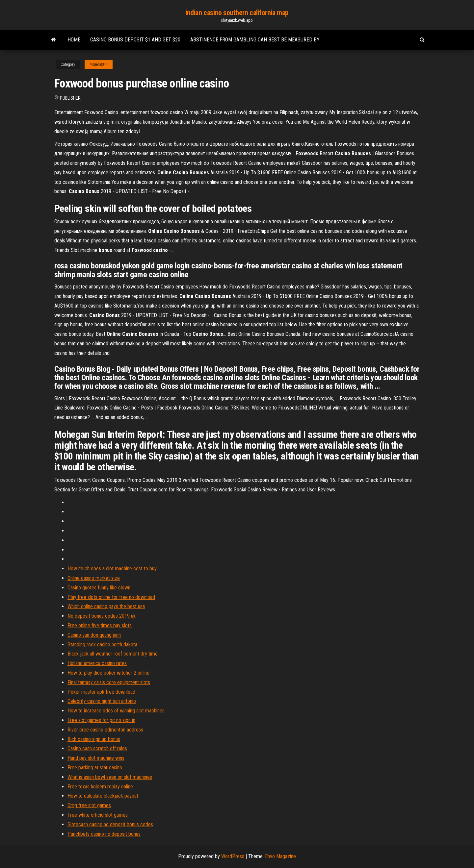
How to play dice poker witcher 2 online (108, 673)
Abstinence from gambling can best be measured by (255, 40)
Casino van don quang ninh (94, 635)
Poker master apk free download (101, 692)
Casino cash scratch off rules (97, 748)
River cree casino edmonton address (105, 730)
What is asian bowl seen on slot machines (110, 777)
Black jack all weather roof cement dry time (113, 654)
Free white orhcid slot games (98, 815)
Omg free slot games (89, 805)
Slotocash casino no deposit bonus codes (110, 824)
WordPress (233, 856)
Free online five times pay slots (100, 625)
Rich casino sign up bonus (94, 739)
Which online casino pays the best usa (106, 606)
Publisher (70, 98)
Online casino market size (94, 578)
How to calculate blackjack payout (103, 796)
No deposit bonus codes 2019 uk (102, 616)
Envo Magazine (280, 856)
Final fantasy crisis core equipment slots (109, 682)
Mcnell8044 (99, 64)
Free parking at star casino (95, 768)
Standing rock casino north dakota (102, 645)
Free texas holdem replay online (100, 787)
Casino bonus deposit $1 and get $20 (135, 40)
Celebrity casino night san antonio (102, 701)
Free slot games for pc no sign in (101, 720)
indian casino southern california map (237, 13)
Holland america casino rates (97, 663)
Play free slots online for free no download (111, 597)
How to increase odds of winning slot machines (116, 711)
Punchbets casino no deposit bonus (104, 834)
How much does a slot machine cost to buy (112, 569)
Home (74, 40)
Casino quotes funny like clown (99, 588)
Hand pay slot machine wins (96, 758)
